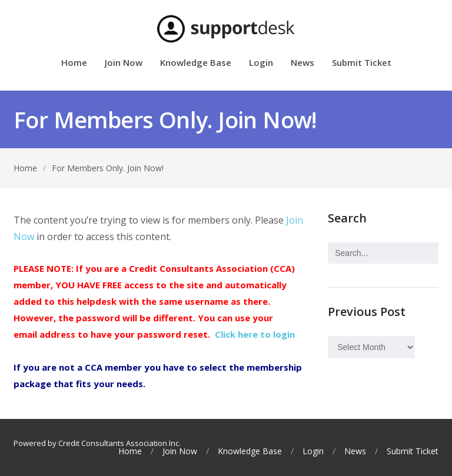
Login (261, 63)
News (303, 63)
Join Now (124, 63)
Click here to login (255, 334)
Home (74, 63)
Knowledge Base (196, 63)
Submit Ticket (362, 63)
